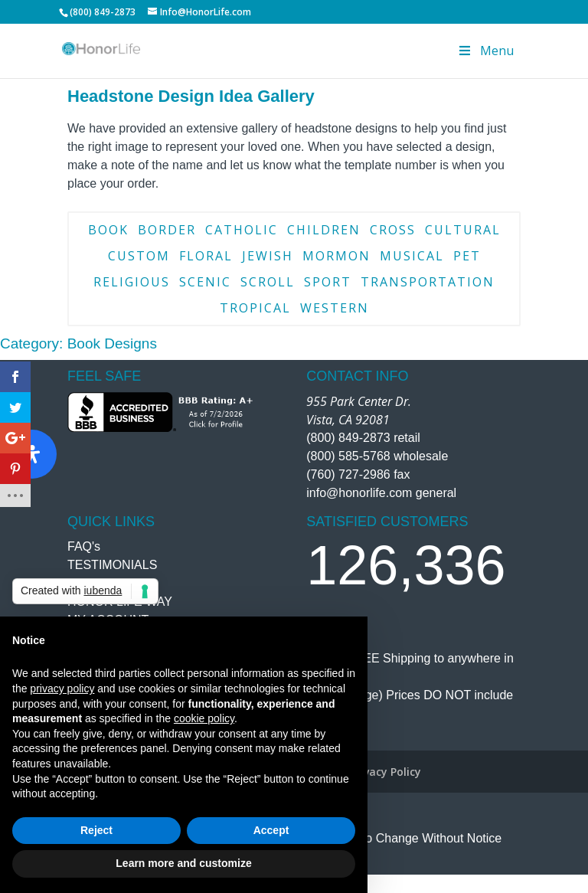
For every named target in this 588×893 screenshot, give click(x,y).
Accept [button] (271, 830)
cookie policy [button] (204, 718)
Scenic (205, 282)
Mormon (336, 256)
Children (324, 230)
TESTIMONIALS (112, 565)
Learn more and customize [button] (183, 863)
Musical (412, 256)
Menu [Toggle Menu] (485, 51)
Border (167, 230)
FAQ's (84, 546)
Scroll (268, 282)
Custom (139, 256)
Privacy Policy (385, 772)
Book (108, 230)
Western (335, 308)
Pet (467, 256)
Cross (393, 230)
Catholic (242, 230)
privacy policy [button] (62, 689)
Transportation (428, 282)
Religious (132, 282)
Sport (328, 282)
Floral (206, 256)
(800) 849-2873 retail (363, 438)
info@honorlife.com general (381, 493)
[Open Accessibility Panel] (32, 454)
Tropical (255, 308)
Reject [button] (96, 830)
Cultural (463, 230)
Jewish (268, 256)
